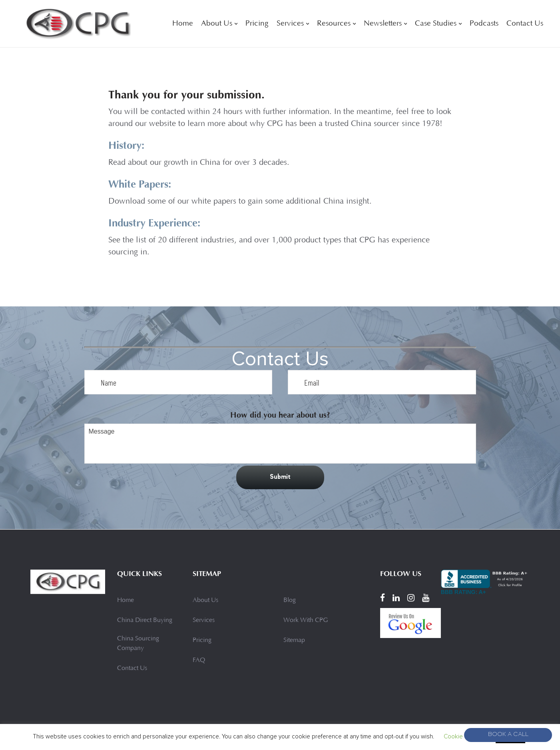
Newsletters (383, 24)
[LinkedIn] (396, 598)
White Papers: (143, 184)
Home (183, 24)
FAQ (199, 660)
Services (290, 24)
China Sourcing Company (138, 644)
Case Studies (436, 24)
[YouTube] (426, 598)
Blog (290, 600)
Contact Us (525, 24)
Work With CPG (306, 620)
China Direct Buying (145, 620)
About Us (217, 24)
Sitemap (294, 640)
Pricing (257, 24)
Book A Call (508, 735)
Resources (334, 24)
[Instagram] (411, 598)
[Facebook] (383, 598)
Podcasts (484, 24)
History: (128, 145)
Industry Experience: (159, 222)
